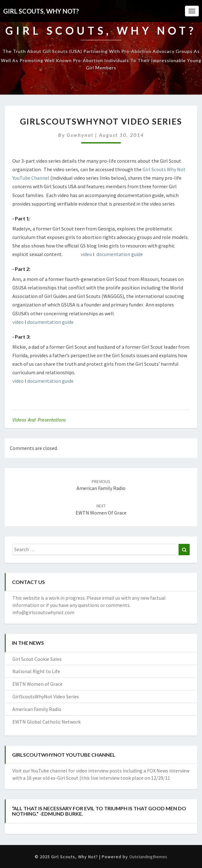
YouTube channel (50, 771)
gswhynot (80, 135)
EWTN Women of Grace (37, 684)
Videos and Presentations (39, 420)
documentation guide (120, 254)
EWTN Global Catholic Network (46, 722)
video (86, 254)
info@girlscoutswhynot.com (43, 612)
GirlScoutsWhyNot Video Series (46, 696)
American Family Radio (37, 709)
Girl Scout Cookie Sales (37, 659)
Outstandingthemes (148, 857)
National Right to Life (36, 671)
